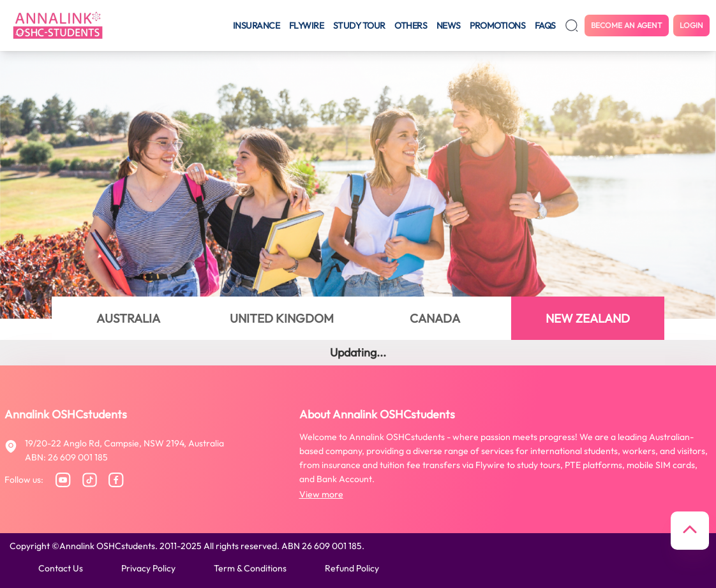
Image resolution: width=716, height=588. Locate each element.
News (449, 26)
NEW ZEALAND (588, 318)
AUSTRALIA (128, 318)
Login (691, 25)
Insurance (257, 26)
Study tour (359, 26)
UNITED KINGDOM (282, 318)
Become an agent (627, 25)
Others (411, 26)
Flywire (307, 26)
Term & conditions (250, 568)
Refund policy (352, 568)
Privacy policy (148, 568)
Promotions (497, 26)
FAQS (545, 26)
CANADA (435, 318)
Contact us (61, 568)
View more (321, 494)
